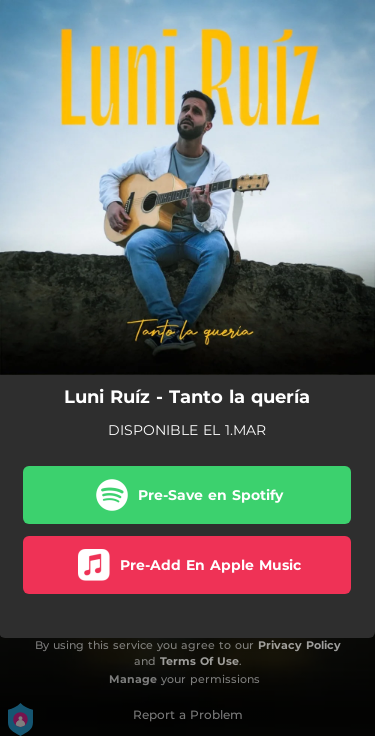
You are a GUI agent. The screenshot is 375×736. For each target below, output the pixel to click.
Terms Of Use (199, 661)
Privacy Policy (299, 645)
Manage (133, 679)
